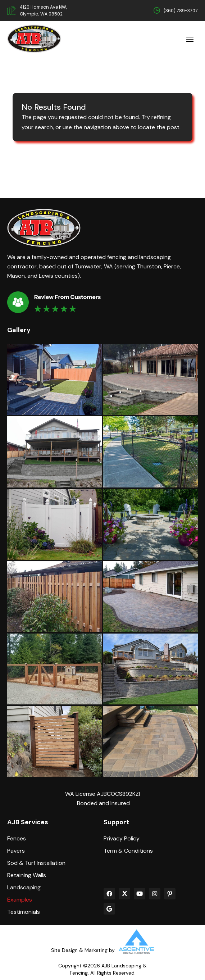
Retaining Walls (27, 875)
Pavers (16, 851)
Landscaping (24, 888)
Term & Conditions (128, 851)
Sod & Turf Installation (36, 863)
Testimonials (24, 912)
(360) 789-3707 (181, 11)
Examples (20, 900)
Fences (17, 839)
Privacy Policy (122, 839)
